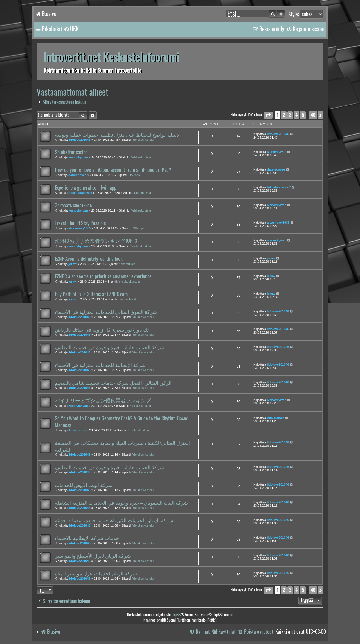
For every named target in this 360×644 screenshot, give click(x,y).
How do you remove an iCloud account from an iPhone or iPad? (113, 170)
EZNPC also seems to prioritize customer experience (103, 276)
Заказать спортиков (73, 205)
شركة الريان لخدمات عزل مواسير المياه (96, 573)
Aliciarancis (77, 430)
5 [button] (303, 115)
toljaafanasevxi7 (80, 193)
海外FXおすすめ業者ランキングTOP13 (96, 241)
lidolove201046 (79, 140)
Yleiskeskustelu (143, 140)
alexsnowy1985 (80, 228)
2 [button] (284, 115)
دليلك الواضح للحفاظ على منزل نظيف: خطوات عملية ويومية (117, 135)
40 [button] (313, 115)
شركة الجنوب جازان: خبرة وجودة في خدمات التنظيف (109, 347)
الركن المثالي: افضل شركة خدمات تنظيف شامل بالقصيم (113, 383)
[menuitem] (71, 29)
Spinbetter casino (71, 152)
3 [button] (290, 115)
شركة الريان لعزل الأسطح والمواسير (93, 556)
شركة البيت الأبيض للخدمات (84, 485)
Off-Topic (134, 175)
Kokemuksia (143, 193)
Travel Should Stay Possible (80, 223)
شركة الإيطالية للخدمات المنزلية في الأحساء (100, 365)
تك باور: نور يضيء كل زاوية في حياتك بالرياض (102, 330)
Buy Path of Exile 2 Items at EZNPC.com (91, 294)
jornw (72, 264)
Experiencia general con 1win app (86, 188)
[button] (268, 115)
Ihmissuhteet (127, 299)
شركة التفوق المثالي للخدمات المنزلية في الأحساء (106, 312)
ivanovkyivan (78, 157)
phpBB (176, 615)
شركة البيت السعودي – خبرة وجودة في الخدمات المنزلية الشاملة (121, 503)
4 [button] (296, 115)
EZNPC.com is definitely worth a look (89, 259)
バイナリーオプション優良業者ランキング (103, 400)
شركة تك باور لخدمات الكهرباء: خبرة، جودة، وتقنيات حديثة (114, 520)
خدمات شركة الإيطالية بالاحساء (87, 538)
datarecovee (77, 175)
